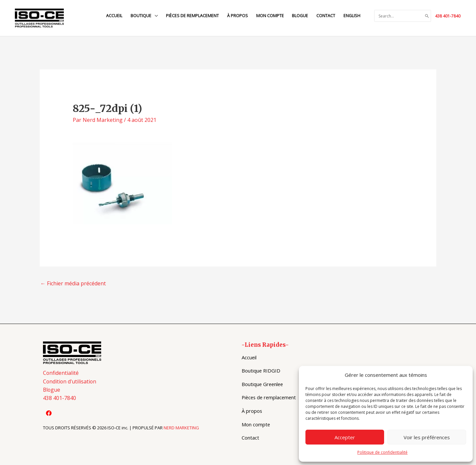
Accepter (345, 437)
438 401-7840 (448, 16)
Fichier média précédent (73, 284)
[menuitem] (351, 16)
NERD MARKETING (181, 428)
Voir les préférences (427, 437)
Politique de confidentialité (382, 452)
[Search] (427, 16)
